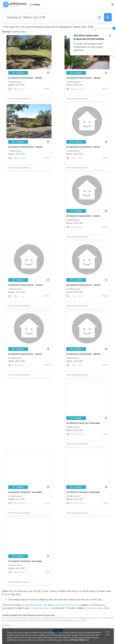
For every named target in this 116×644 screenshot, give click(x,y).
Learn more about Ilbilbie (98, 608)
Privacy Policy (78, 640)
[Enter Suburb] (54, 17)
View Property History (21, 99)
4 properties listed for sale (34, 605)
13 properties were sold (42, 608)
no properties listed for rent (66, 605)
